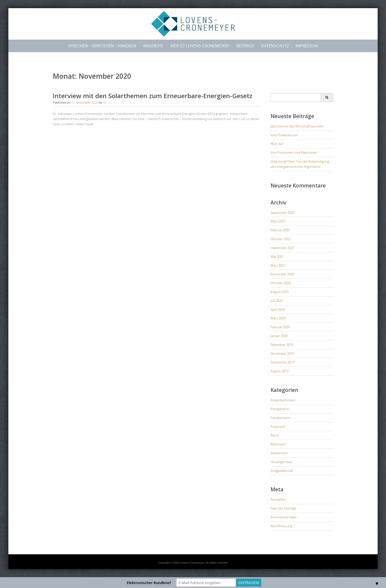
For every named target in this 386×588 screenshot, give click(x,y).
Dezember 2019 (282, 345)
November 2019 (282, 354)
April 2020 (278, 309)
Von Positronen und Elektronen (294, 153)
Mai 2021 (277, 257)
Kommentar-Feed (283, 517)
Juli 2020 (276, 301)
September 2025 (282, 213)
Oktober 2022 (281, 239)
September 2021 (282, 248)
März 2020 (278, 318)
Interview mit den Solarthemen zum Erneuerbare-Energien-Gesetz (153, 96)
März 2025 (278, 221)
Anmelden (278, 499)
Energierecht (280, 409)
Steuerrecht (279, 453)
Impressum (307, 46)
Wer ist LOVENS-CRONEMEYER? (200, 46)
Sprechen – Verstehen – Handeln (102, 46)
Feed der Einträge (283, 508)
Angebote (153, 46)
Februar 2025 (280, 230)
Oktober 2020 (281, 283)
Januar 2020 (279, 336)
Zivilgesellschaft (282, 471)
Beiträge (245, 46)
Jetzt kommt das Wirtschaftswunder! (297, 126)
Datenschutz (275, 46)
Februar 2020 (280, 327)
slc (105, 102)
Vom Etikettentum (284, 135)
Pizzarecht (278, 427)
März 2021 (278, 265)
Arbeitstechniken (283, 400)
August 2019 (280, 371)
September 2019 (282, 362)
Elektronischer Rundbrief (149, 583)
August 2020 (280, 292)
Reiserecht (278, 444)
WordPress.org (281, 526)
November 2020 (282, 274)
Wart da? (277, 144)
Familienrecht (281, 418)
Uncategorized (281, 462)
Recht (275, 435)
